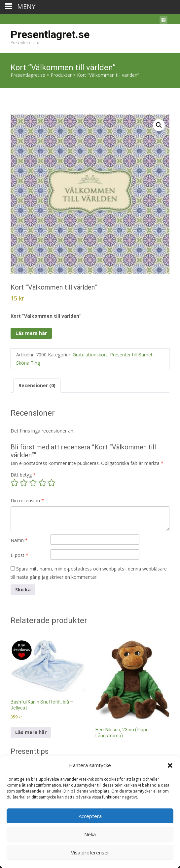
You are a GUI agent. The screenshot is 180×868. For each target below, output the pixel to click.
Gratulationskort (90, 355)
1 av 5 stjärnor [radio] (15, 483)
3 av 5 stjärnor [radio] (33, 483)
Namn (19, 540)
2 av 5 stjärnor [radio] (24, 483)
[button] (170, 765)
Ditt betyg (23, 475)
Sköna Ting (28, 363)
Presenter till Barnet (131, 355)
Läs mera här (31, 333)
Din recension (27, 501)
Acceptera (90, 816)
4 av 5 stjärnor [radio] (42, 483)
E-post (19, 555)
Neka (90, 834)
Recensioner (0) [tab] (37, 385)
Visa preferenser (90, 852)
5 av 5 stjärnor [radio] (52, 483)
